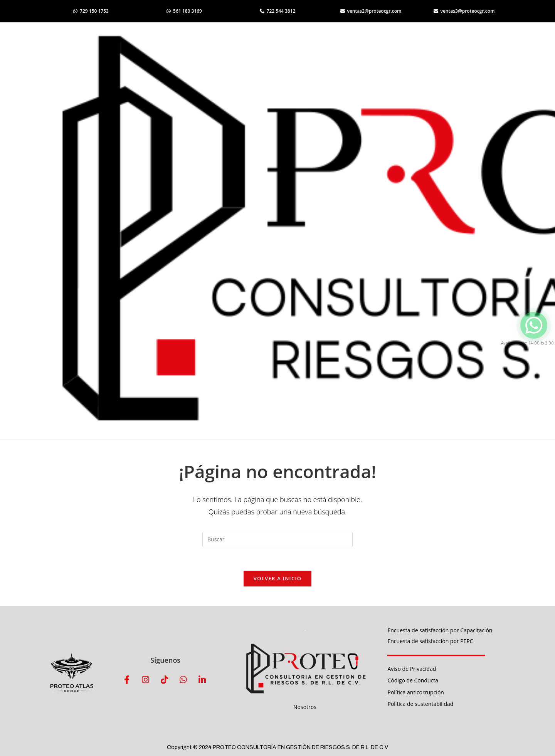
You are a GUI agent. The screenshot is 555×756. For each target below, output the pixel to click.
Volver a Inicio (277, 578)
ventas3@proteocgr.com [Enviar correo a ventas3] (464, 11)
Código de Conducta (413, 680)
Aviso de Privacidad (412, 669)
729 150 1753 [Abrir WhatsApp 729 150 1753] (91, 11)
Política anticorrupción (415, 692)
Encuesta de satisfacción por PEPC (430, 641)
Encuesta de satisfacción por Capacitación (440, 630)
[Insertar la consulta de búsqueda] (277, 539)
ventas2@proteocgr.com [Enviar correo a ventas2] (371, 11)
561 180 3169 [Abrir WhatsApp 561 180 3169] (184, 11)
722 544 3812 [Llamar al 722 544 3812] (278, 11)
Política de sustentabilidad (420, 704)
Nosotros (305, 707)
